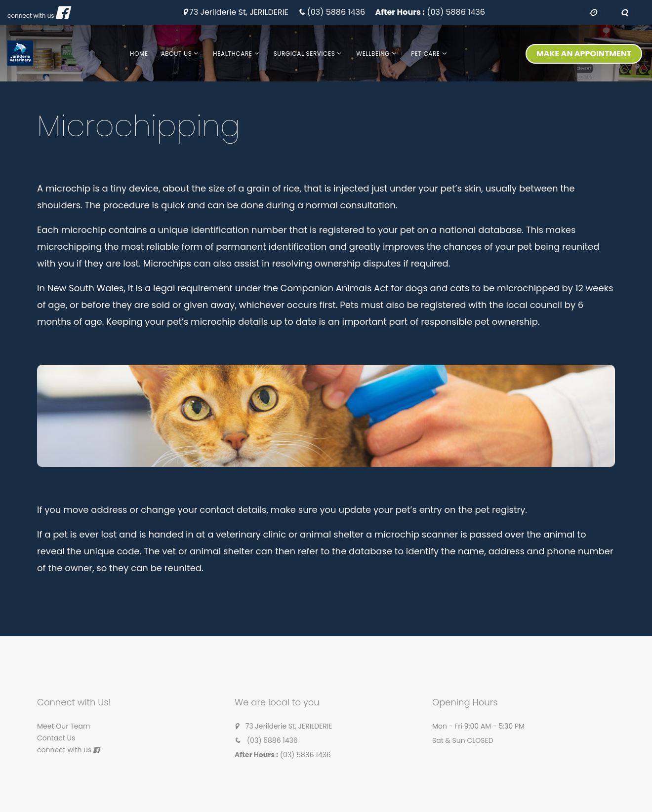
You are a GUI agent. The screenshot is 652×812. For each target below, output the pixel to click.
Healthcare (232, 54)
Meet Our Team (63, 726)
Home (139, 54)
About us (177, 54)
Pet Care (425, 54)
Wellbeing (373, 54)
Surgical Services (305, 54)
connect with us (31, 16)
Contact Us (56, 738)
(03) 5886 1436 (336, 13)
